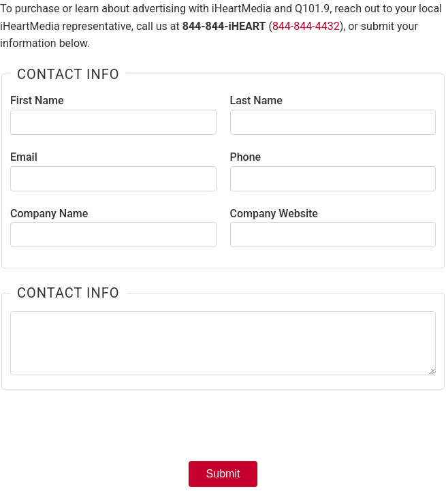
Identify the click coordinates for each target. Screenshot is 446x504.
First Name (37, 100)
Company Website (274, 214)
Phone (246, 157)
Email (24, 157)
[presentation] (223, 430)
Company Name (49, 214)
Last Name (256, 100)
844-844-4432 (306, 26)
